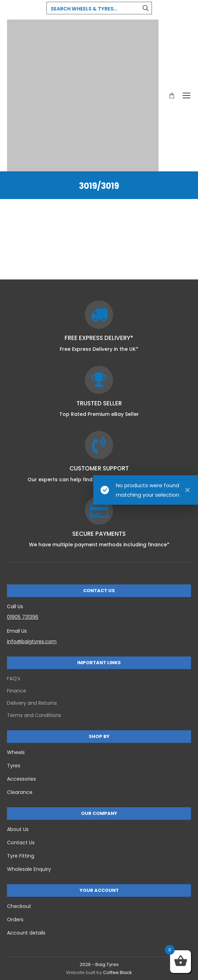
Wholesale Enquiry (29, 869)
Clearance (20, 792)
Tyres (14, 766)
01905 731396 (23, 617)
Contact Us (21, 843)
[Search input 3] (94, 8)
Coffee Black (118, 972)
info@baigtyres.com (32, 641)
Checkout (19, 906)
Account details (26, 933)
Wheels (16, 752)
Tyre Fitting (21, 856)
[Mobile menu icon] (186, 95)
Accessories (21, 779)
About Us (18, 829)
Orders (15, 919)
